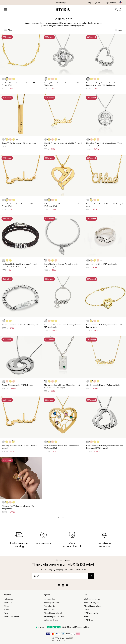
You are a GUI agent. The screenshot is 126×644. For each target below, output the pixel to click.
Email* (37, 576)
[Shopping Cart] (121, 9)
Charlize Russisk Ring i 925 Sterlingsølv (101, 264)
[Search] (117, 9)
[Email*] (60, 576)
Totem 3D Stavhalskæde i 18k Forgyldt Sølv (19, 143)
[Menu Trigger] (5, 9)
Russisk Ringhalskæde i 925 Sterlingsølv (18, 385)
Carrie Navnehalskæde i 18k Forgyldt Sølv (103, 385)
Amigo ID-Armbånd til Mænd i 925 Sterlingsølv (20, 325)
